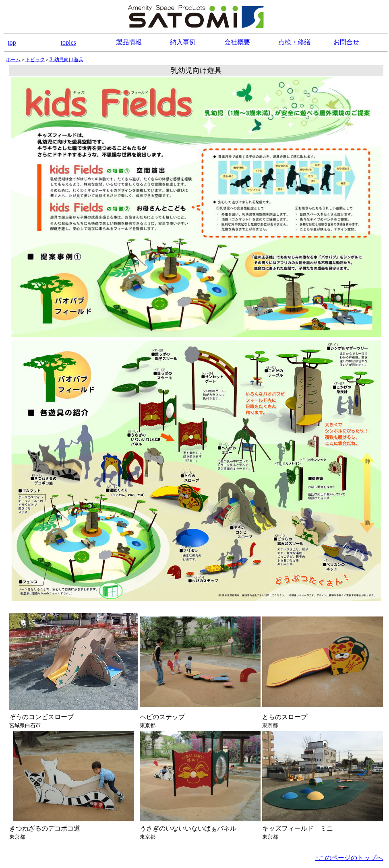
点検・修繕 (294, 42)
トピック (35, 60)
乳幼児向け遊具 (66, 60)
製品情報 (129, 42)
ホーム (13, 60)
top (12, 42)
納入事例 (183, 42)
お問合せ (347, 42)
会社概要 (237, 42)
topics (68, 42)
